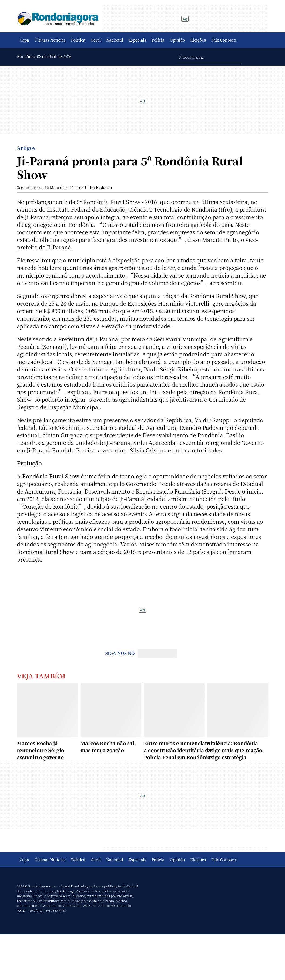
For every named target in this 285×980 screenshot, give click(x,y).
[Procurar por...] (208, 57)
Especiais (137, 40)
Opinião (177, 40)
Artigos (26, 148)
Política (78, 40)
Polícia (158, 40)
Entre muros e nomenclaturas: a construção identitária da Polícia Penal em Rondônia (182, 750)
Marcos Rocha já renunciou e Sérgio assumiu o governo (41, 750)
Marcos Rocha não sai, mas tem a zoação (108, 746)
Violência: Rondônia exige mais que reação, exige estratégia (236, 750)
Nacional (115, 40)
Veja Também (41, 676)
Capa (24, 40)
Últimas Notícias (50, 40)
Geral (96, 40)
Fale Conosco (224, 40)
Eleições (198, 40)
